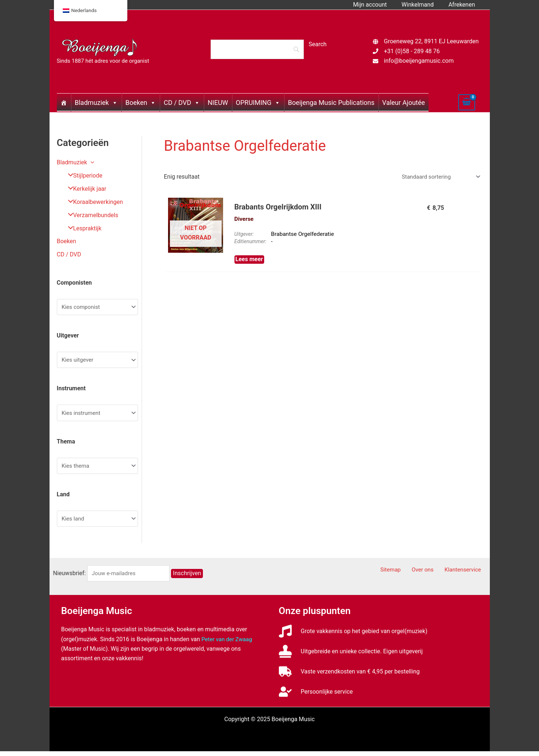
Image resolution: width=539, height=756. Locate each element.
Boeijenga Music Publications (331, 103)
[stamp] (351, 656)
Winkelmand (422, 5)
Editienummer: (251, 243)
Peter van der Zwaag (228, 644)
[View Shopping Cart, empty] (467, 102)
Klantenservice (466, 574)
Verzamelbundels (90, 215)
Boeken (141, 103)
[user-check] (316, 696)
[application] (91, 162)
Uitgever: (244, 235)
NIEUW (218, 103)
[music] (353, 636)
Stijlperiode (82, 176)
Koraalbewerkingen (93, 202)
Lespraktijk (82, 228)
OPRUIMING (258, 103)
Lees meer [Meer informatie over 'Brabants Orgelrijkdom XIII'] (249, 261)
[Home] (64, 102)
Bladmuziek (96, 103)
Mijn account (377, 5)
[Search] (257, 49)
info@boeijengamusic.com (419, 61)
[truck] (349, 676)
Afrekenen (463, 5)
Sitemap (401, 574)
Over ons (429, 574)
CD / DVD (182, 103)
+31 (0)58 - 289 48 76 (412, 51)
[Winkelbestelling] (438, 177)
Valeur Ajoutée (404, 103)
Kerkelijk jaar (84, 189)
